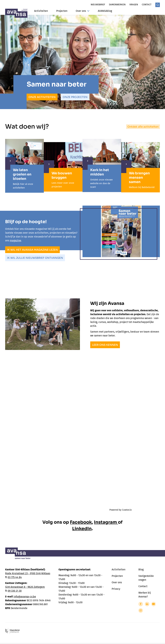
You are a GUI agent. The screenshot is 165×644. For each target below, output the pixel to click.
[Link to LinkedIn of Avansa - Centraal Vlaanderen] (147, 604)
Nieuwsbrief (98, 5)
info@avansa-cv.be (25, 597)
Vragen (134, 5)
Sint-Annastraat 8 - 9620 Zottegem (25, 587)
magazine (15, 240)
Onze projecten (75, 97)
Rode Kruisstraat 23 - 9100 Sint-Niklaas (28, 573)
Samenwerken (117, 5)
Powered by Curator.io (121, 510)
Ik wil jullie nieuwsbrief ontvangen (35, 258)
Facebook (81, 522)
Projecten (62, 11)
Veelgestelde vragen (146, 578)
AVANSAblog (105, 11)
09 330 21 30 (15, 591)
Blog (141, 569)
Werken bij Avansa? (145, 595)
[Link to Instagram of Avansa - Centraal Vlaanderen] (141, 610)
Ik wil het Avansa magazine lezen (32, 250)
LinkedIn (82, 529)
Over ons (83, 11)
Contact (147, 5)
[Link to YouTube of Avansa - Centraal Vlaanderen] (154, 604)
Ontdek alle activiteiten (143, 127)
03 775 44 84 (15, 577)
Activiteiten (41, 11)
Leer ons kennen (105, 345)
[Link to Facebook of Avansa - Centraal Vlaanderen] (141, 604)
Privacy (116, 589)
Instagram (106, 522)
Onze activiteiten (42, 97)
